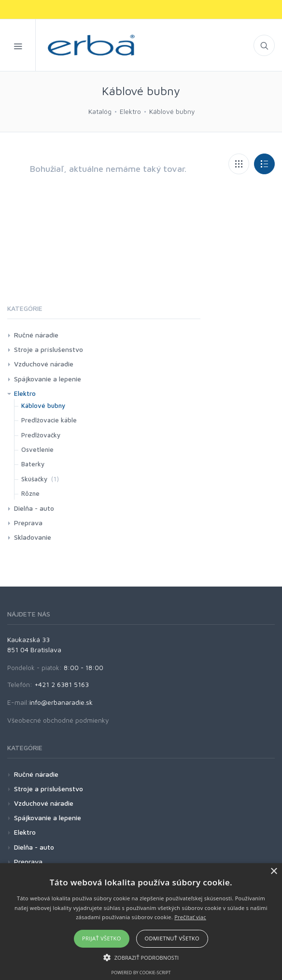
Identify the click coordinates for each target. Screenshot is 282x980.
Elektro (130, 111)
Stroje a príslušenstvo (49, 349)
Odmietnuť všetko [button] (172, 938)
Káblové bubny (172, 111)
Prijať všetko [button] (102, 938)
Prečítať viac (190, 917)
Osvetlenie (37, 449)
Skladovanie (33, 537)
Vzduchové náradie (44, 364)
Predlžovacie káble (49, 420)
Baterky (33, 464)
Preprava (28, 523)
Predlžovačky (41, 435)
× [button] (274, 872)
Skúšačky (34, 479)
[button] (141, 957)
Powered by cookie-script (141, 973)
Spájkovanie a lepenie (48, 379)
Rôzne (30, 493)
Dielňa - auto (34, 508)
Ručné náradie (36, 335)
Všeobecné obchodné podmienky (58, 720)
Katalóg (100, 111)
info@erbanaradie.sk (61, 702)
